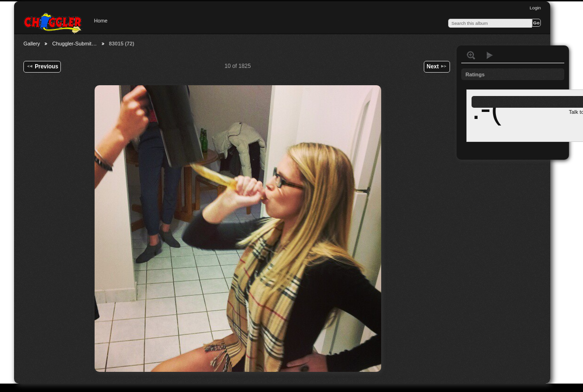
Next (437, 66)
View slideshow (490, 55)
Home (101, 21)
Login (535, 8)
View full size (471, 55)
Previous (42, 66)
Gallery (32, 44)
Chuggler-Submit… (74, 44)
